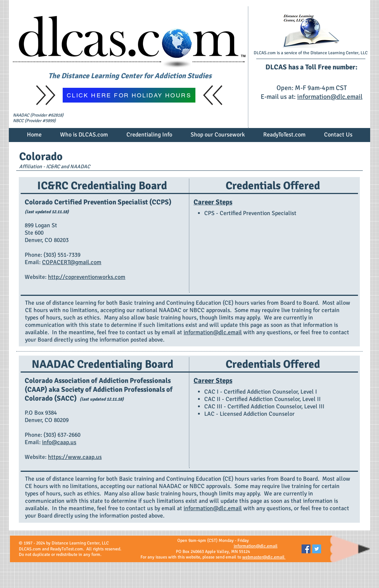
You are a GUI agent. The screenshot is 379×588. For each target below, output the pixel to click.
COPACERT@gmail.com (72, 262)
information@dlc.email (330, 97)
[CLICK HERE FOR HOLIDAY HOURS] (129, 95)
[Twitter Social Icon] (317, 549)
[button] (84, 137)
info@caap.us (59, 442)
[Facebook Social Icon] (306, 549)
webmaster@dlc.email (264, 557)
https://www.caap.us (75, 457)
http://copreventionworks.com (87, 277)
